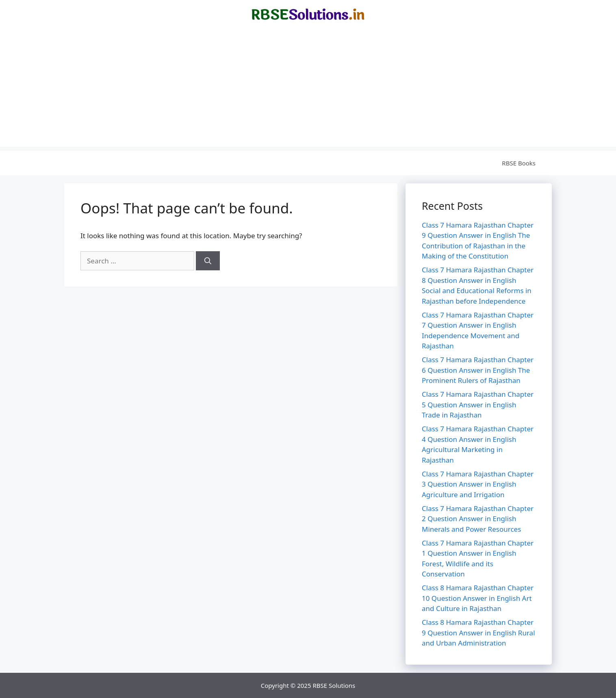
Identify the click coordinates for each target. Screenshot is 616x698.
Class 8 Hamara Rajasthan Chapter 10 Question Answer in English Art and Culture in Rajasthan (478, 598)
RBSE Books (519, 163)
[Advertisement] (308, 90)
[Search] (208, 261)
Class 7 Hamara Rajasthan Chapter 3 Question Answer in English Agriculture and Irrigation (478, 484)
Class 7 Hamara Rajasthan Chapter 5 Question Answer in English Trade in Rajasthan (478, 404)
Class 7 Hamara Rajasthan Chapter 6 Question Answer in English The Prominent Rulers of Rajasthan (478, 370)
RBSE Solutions (334, 685)
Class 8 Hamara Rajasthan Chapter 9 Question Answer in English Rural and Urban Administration (478, 633)
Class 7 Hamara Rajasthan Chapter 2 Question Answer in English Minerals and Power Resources (478, 519)
